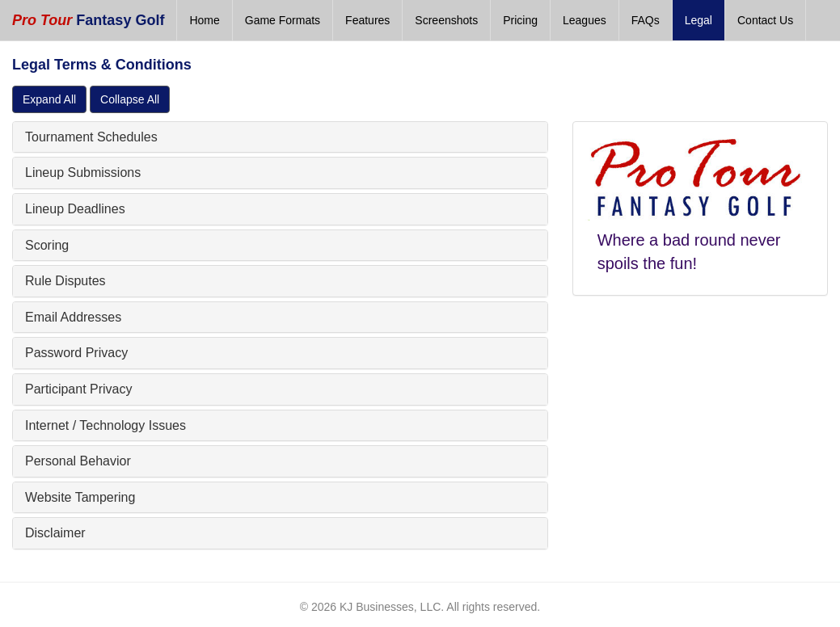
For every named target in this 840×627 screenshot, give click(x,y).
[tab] (280, 137)
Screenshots (446, 20)
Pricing (520, 20)
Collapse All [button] (130, 99)
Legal (699, 20)
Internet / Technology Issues (106, 425)
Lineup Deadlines (75, 209)
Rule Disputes (65, 281)
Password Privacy (76, 353)
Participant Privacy (79, 389)
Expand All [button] (49, 99)
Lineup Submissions (83, 173)
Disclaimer (55, 533)
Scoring (47, 245)
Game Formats (283, 20)
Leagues (585, 20)
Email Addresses (73, 317)
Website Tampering (80, 497)
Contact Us (765, 20)
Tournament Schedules (91, 137)
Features (367, 20)
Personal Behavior (78, 461)
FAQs (646, 20)
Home (204, 20)
